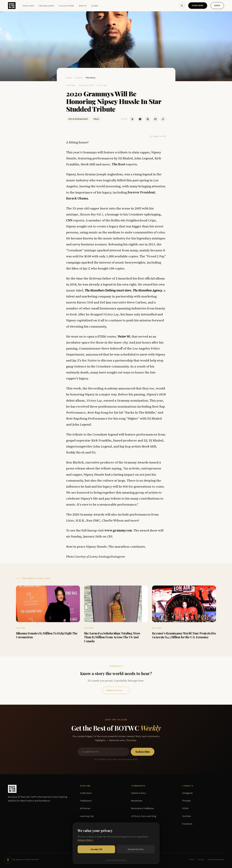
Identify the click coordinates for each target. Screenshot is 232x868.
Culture (79, 78)
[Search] (182, 5)
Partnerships (138, 824)
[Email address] (103, 752)
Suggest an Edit (158, 136)
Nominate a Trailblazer (143, 808)
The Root (118, 164)
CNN (69, 220)
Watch (83, 6)
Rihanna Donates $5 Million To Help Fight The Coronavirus (47, 635)
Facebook (187, 824)
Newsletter (137, 801)
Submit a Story (116, 690)
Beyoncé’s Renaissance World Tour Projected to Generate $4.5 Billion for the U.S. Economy (184, 635)
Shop (217, 5)
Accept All (96, 853)
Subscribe (198, 5)
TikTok (185, 808)
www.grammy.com (118, 530)
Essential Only (136, 853)
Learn (95, 6)
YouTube (187, 816)
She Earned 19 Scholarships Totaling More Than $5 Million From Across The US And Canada (112, 637)
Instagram (187, 793)
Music (97, 119)
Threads (186, 801)
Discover (28, 6)
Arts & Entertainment (78, 119)
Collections (67, 6)
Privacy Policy (85, 844)
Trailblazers (46, 6)
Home (69, 78)
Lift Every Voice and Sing (144, 816)
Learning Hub (87, 816)
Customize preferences (116, 864)
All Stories (85, 808)
